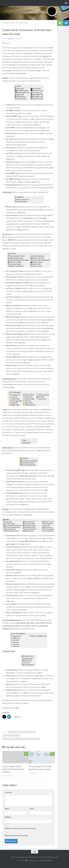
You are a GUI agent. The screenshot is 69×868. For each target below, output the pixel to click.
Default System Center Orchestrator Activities (22, 732)
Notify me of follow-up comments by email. (20, 828)
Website (8, 817)
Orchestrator (8, 23)
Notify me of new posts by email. (16, 836)
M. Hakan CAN (10, 39)
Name (7, 809)
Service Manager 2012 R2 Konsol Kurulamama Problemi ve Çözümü (13, 769)
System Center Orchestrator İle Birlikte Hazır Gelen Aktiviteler (22, 739)
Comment (9, 793)
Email (32, 809)
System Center (22, 23)
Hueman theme (46, 861)
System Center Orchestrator (11, 735)
